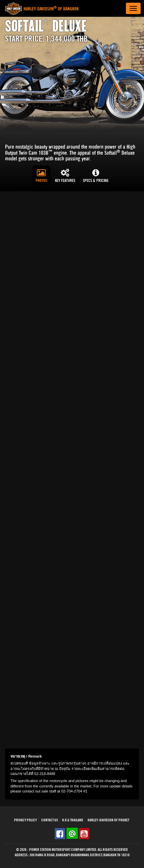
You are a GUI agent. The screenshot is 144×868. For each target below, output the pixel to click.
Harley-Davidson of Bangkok (51, 9)
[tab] (41, 175)
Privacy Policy (26, 820)
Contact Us (50, 820)
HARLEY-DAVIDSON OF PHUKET (108, 820)
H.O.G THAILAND (73, 820)
